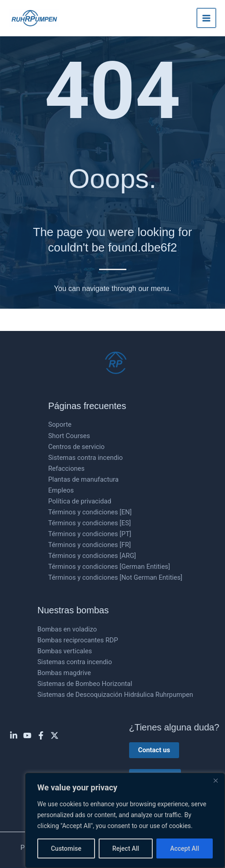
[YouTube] (27, 735)
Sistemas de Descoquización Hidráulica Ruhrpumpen (115, 695)
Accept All (185, 848)
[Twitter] (55, 735)
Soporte (60, 424)
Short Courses (69, 436)
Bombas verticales (65, 651)
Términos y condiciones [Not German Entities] (115, 577)
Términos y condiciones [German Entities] (109, 567)
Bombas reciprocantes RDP (77, 640)
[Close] (215, 780)
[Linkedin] (14, 735)
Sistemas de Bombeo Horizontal (85, 684)
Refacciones (66, 469)
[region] (125, 820)
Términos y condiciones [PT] (90, 534)
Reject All (126, 848)
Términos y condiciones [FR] (90, 545)
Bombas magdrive (64, 673)
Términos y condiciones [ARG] (92, 556)
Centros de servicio (76, 447)
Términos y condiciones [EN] (90, 512)
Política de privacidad (80, 501)
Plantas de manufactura (83, 479)
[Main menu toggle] (206, 18)
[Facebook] (41, 735)
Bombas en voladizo (67, 629)
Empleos (61, 490)
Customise (66, 848)
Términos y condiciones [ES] (90, 523)
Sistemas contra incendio (85, 458)
